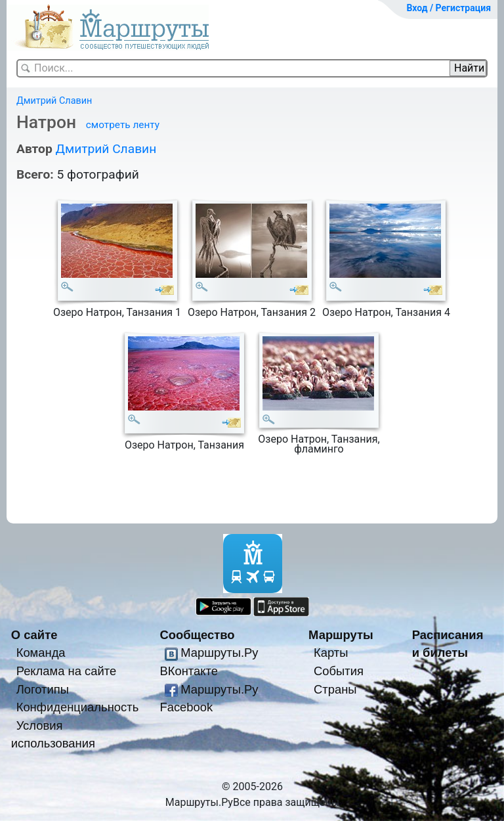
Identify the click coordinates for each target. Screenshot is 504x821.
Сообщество (197, 635)
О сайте (34, 635)
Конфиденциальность (78, 707)
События (339, 671)
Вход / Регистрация (449, 8)
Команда (41, 653)
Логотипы (43, 689)
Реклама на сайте (67, 671)
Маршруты (341, 635)
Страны (335, 689)
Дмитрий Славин (54, 101)
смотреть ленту (123, 125)
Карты (331, 653)
